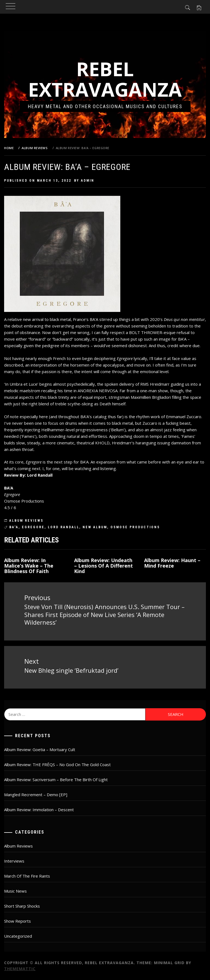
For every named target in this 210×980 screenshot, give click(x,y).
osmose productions (135, 527)
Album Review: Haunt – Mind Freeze (172, 563)
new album (95, 527)
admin (88, 181)
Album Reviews (26, 521)
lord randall (64, 527)
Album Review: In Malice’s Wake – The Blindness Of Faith (29, 566)
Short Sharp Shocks (22, 906)
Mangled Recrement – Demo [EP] (36, 795)
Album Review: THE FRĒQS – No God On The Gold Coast (57, 764)
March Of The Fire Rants (27, 876)
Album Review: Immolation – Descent (39, 810)
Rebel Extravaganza (105, 79)
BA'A (14, 527)
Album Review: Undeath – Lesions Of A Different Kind (103, 566)
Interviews (14, 861)
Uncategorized (18, 936)
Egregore (33, 527)
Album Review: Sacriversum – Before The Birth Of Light (56, 780)
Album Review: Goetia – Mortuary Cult (40, 749)
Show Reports (17, 921)
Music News (15, 891)
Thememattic (20, 969)
